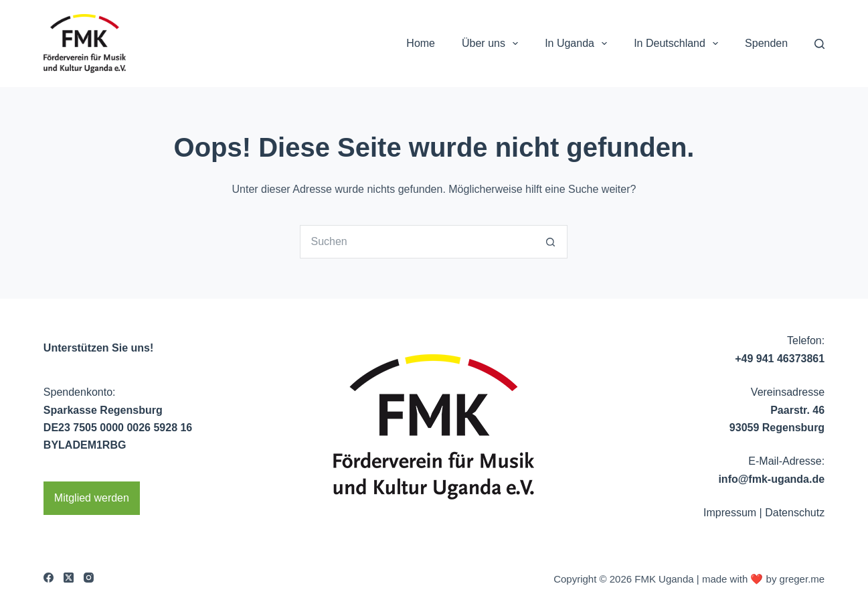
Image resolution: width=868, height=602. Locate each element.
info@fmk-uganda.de (771, 479)
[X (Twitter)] (69, 578)
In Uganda (579, 44)
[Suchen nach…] (417, 242)
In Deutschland (679, 44)
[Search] (819, 44)
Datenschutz (795, 513)
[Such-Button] (551, 242)
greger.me (802, 579)
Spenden (766, 43)
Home (421, 43)
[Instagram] (89, 578)
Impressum (730, 513)
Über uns (493, 44)
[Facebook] (49, 578)
